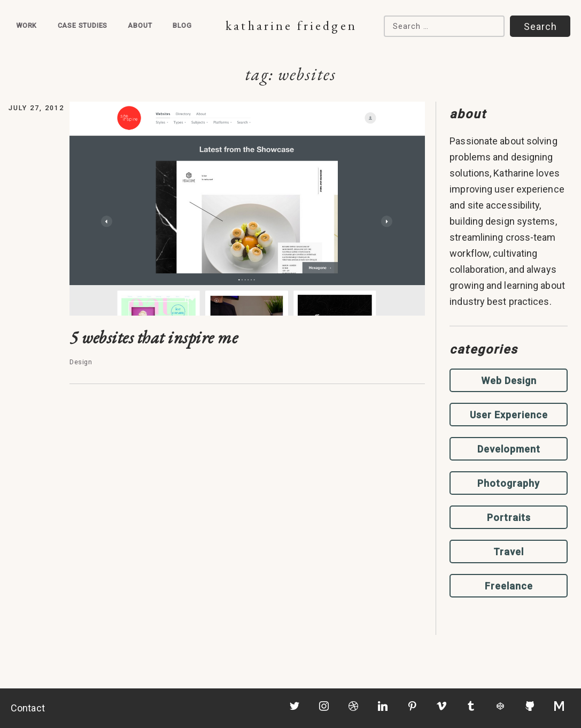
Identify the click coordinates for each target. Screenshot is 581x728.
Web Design (509, 381)
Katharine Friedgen (291, 25)
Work (26, 25)
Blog (182, 25)
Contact (28, 708)
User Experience (509, 415)
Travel (509, 552)
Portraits (509, 518)
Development (509, 449)
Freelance (509, 586)
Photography (509, 483)
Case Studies (83, 25)
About (140, 25)
